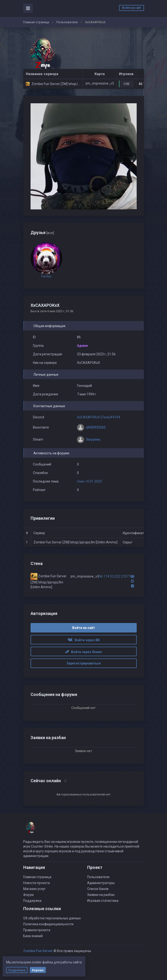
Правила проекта (37, 930)
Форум (28, 895)
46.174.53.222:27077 (115, 576)
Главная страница (36, 22)
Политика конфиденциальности (48, 924)
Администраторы (101, 883)
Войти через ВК (84, 640)
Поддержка (32, 901)
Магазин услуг (34, 889)
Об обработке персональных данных (52, 918)
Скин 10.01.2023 (89, 481)
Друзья (42, 233)
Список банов (98, 889)
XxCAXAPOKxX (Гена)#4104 (99, 417)
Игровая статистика (103, 901)
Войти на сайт (132, 8)
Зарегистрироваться (83, 663)
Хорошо (38, 970)
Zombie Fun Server (38, 951)
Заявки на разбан (101, 895)
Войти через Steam (84, 652)
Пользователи (67, 22)
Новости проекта (36, 883)
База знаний (33, 936)
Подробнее (17, 970)
